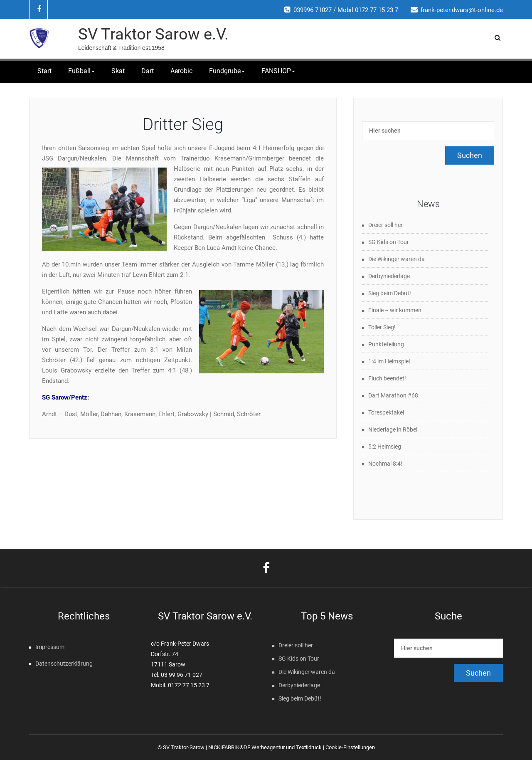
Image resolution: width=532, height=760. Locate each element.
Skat (118, 71)
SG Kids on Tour (389, 242)
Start (44, 71)
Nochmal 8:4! (385, 464)
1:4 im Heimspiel (389, 361)
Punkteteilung (386, 344)
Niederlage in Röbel (393, 429)
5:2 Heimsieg (385, 447)
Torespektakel (386, 412)
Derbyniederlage (389, 276)
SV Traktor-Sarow (184, 747)
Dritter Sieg (183, 125)
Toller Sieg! (382, 327)
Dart (148, 71)
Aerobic (181, 71)
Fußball (81, 71)
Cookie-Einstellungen (350, 747)
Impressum (50, 647)
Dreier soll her (385, 225)
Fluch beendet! (387, 378)
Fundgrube (227, 71)
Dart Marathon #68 (393, 395)
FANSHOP (278, 71)
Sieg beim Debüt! (390, 293)
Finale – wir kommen (395, 310)
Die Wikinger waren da (397, 259)
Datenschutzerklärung (64, 664)
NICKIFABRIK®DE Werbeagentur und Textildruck (265, 747)
